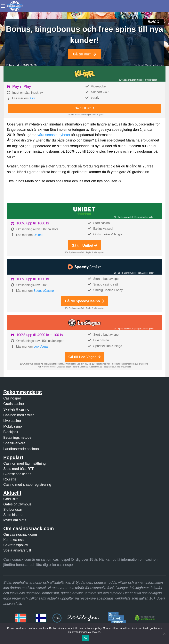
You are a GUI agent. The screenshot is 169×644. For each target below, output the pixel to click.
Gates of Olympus (17, 504)
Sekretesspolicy (16, 545)
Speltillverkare (14, 443)
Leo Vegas (41, 346)
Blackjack (11, 432)
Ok (85, 638)
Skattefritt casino (16, 409)
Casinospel (12, 398)
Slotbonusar (13, 510)
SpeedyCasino (44, 291)
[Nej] (164, 634)
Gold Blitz (11, 499)
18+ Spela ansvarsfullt (124, 217)
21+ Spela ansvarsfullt (128, 80)
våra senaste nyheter (54, 135)
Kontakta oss (13, 540)
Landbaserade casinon (21, 449)
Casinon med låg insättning (24, 463)
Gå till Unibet (84, 246)
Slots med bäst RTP (19, 469)
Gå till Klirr (84, 54)
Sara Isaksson (154, 65)
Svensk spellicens (17, 474)
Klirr (32, 98)
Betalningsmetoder (18, 438)
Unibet (38, 235)
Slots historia (13, 515)
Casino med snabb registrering (27, 485)
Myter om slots (15, 520)
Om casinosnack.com (20, 535)
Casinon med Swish (19, 415)
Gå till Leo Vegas (84, 357)
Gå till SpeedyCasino (84, 301)
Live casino (12, 421)
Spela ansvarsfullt (17, 550)
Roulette (10, 479)
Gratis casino (14, 404)
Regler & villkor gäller (148, 80)
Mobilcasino (13, 426)
